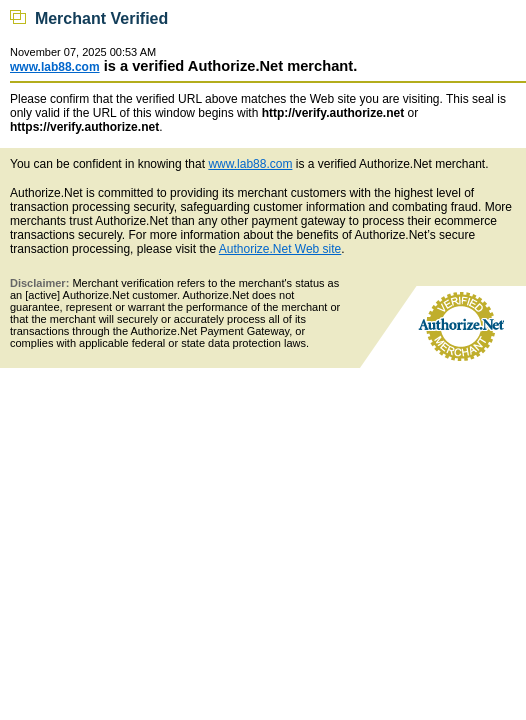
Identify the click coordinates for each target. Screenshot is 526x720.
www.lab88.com (55, 67)
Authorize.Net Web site (280, 249)
